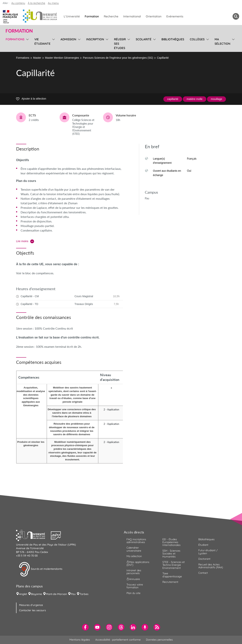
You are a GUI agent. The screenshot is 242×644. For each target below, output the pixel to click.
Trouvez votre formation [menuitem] (135, 586)
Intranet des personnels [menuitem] (134, 572)
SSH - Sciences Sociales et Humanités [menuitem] (171, 554)
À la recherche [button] (36, 3)
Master (37, 58)
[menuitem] (85, 627)
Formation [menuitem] (92, 16)
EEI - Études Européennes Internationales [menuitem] (171, 542)
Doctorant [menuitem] (204, 559)
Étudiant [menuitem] (203, 545)
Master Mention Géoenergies (62, 58)
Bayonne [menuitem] (36, 594)
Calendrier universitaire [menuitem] (134, 549)
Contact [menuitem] (203, 573)
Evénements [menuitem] (175, 16)
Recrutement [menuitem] (170, 582)
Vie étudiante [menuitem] (42, 41)
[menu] (27, 43)
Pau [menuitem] (73, 594)
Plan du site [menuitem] (133, 593)
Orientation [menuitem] (154, 16)
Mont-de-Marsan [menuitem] (56, 594)
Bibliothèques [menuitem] (173, 39)
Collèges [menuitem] (197, 39)
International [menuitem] (132, 16)
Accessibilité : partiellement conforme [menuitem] (118, 640)
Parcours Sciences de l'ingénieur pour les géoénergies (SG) (118, 58)
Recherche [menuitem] (111, 16)
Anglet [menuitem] (23, 594)
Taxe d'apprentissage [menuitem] (172, 575)
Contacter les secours (33, 610)
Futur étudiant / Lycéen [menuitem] (208, 552)
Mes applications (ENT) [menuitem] (138, 563)
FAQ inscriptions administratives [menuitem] (136, 541)
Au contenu (18, 3)
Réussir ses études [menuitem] (120, 44)
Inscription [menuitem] (95, 39)
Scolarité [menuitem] (144, 39)
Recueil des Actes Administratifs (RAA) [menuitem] (211, 566)
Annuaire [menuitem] (133, 579)
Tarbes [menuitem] (84, 594)
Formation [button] (19, 31)
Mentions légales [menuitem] (80, 640)
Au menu (53, 3)
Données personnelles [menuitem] (159, 640)
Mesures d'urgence (31, 605)
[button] (33, 535)
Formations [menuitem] (15, 39)
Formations (23, 58)
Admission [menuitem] (68, 39)
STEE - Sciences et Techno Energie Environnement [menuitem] (174, 565)
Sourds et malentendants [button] (41, 569)
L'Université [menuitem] (72, 16)
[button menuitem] (236, 16)
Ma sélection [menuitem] (222, 41)
